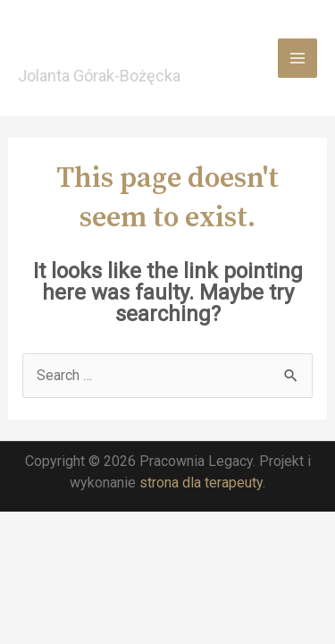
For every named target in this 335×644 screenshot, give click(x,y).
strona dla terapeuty (201, 483)
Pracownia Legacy (124, 48)
